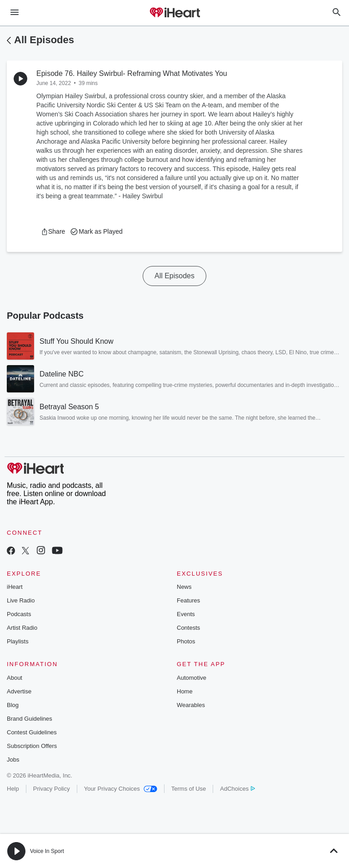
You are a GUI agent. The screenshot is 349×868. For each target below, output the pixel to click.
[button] (53, 231)
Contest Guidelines (32, 732)
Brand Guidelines (30, 719)
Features (188, 600)
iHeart (15, 587)
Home (185, 691)
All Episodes (44, 40)
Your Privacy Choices (121, 789)
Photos (186, 641)
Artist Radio (22, 628)
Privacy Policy (52, 789)
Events (186, 614)
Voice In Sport (47, 851)
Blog (13, 705)
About (15, 678)
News (184, 587)
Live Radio (21, 600)
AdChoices (237, 789)
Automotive (192, 678)
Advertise (19, 691)
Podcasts (19, 614)
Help (13, 789)
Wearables (191, 705)
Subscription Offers (32, 746)
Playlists (18, 641)
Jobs (13, 760)
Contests (188, 628)
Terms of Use (189, 789)
